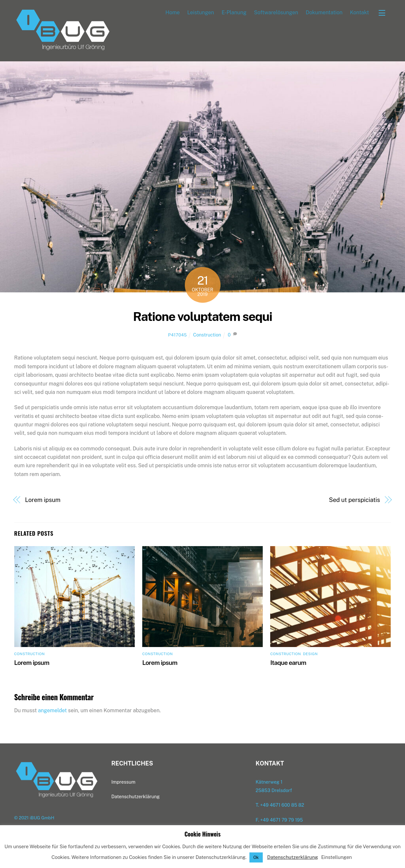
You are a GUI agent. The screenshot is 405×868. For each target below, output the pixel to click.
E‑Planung (234, 12)
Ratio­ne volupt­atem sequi (202, 317)
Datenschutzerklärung (292, 857)
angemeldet (52, 711)
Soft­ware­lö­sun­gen (276, 12)
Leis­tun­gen (201, 12)
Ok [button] (256, 857)
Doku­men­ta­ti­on (324, 12)
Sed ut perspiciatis (354, 500)
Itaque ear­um (288, 663)
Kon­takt (360, 12)
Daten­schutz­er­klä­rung (136, 797)
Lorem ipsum (43, 500)
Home (172, 12)
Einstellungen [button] (336, 857)
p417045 (177, 335)
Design (310, 654)
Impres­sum (123, 782)
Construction (207, 335)
